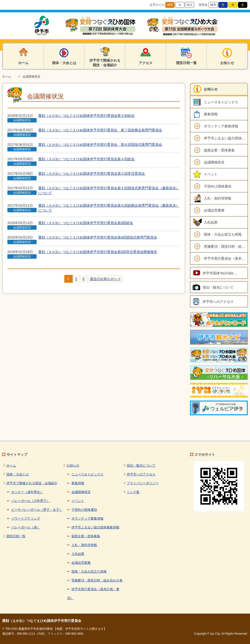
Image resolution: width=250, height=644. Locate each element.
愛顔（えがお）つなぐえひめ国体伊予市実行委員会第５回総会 (86, 116)
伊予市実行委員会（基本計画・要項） (226, 258)
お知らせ (211, 89)
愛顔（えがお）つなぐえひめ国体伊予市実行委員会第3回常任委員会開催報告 (98, 252)
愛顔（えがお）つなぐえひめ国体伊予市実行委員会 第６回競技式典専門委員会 (100, 145)
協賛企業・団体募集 (219, 150)
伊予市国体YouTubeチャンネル (225, 273)
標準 (170, 5)
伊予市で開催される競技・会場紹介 (32, 483)
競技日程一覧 (16, 536)
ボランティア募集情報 (221, 126)
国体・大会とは (18, 474)
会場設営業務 (214, 210)
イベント (211, 174)
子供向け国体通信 (218, 186)
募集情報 (211, 114)
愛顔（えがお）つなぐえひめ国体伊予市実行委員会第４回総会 (86, 159)
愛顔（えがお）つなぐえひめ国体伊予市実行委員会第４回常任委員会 (92, 174)
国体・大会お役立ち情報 (223, 234)
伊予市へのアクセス (218, 302)
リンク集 (133, 492)
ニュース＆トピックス (221, 102)
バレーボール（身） (26, 527)
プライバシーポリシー (143, 483)
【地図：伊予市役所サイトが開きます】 (80, 629)
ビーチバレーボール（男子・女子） (37, 510)
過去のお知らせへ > (105, 279)
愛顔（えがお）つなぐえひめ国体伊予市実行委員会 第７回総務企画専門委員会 (100, 130)
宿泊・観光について (218, 287)
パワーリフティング (26, 518)
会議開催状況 (31, 77)
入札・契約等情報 (218, 198)
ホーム (7, 77)
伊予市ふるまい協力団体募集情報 (226, 138)
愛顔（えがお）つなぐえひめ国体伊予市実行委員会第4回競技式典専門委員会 (98, 237)
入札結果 (211, 222)
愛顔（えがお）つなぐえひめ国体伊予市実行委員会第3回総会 (86, 223)
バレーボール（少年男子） (30, 501)
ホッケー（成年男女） (27, 492)
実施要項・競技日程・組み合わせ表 (226, 246)
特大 (190, 5)
